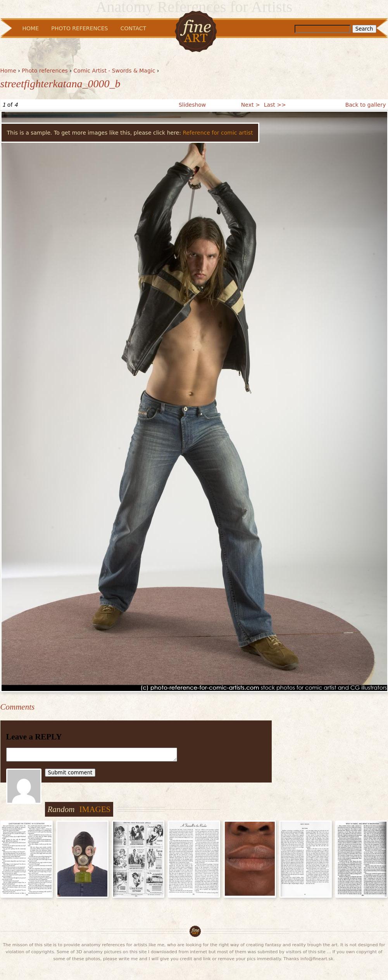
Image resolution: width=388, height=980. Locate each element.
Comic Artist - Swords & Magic (114, 71)
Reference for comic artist (218, 133)
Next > (251, 105)
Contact (133, 28)
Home (8, 71)
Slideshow (192, 105)
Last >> (275, 105)
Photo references (45, 71)
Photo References (79, 28)
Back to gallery (366, 105)
